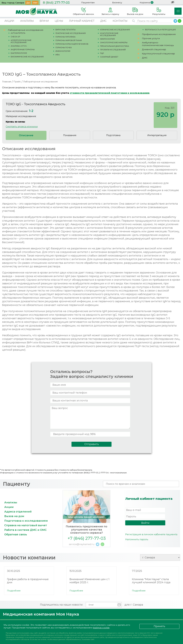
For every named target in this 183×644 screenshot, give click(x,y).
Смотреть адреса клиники (22, 127)
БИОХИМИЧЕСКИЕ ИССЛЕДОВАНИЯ (27, 57)
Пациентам (88, 3)
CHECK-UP (15, 37)
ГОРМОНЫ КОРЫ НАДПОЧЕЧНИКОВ (72, 44)
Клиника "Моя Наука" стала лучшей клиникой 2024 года (151, 581)
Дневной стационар (154, 49)
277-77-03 (56, 3)
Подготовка (113, 135)
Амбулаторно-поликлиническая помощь (158, 44)
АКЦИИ (9, 21)
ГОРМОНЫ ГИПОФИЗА (65, 37)
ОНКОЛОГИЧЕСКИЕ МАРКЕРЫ (114, 43)
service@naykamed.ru (82, 544)
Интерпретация (157, 135)
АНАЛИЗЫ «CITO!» (19, 46)
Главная (7, 82)
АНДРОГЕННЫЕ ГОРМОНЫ (23, 50)
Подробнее (14, 591)
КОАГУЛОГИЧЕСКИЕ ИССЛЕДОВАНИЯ (109, 34)
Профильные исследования (159, 34)
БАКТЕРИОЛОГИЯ (19, 53)
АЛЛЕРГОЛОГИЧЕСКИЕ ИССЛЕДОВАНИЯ (21, 41)
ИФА (58, 55)
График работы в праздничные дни (28, 581)
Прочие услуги (151, 38)
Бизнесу (117, 3)
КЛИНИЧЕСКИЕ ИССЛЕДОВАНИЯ (115, 30)
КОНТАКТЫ (120, 21)
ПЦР (102, 53)
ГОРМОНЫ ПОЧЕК (64, 48)
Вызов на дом (14, 516)
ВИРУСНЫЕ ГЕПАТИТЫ (65, 30)
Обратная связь (16, 534)
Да (28, 3)
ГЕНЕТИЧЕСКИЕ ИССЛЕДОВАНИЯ (71, 33)
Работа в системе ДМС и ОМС (25, 530)
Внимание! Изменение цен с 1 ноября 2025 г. (89, 581)
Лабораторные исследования (26, 30)
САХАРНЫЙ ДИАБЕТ (109, 57)
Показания (70, 135)
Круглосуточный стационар (158, 54)
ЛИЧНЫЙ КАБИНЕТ (82, 21)
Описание (26, 135)
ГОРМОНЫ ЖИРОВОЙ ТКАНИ (69, 40)
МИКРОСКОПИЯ (107, 39)
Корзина (145, 3)
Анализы (11, 502)
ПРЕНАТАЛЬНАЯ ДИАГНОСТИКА (115, 46)
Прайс (17, 82)
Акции (9, 507)
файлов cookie (101, 628)
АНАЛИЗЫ (27, 21)
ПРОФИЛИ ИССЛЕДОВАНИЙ (113, 50)
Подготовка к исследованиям (26, 521)
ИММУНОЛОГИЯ (63, 51)
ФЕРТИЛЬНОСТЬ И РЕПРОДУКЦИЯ (160, 30)
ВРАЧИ (44, 21)
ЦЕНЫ (59, 21)
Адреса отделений (18, 512)
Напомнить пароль (137, 539)
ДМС (104, 21)
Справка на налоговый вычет (26, 525)
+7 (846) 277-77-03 (87, 538)
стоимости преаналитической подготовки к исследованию (110, 93)
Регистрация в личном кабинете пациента (151, 534)
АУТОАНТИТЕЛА (18, 33)
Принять (159, 626)
